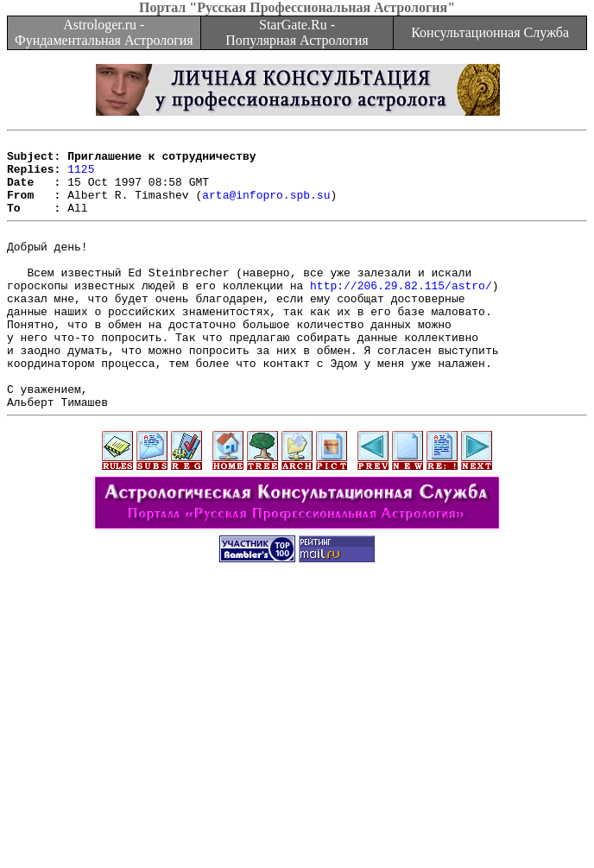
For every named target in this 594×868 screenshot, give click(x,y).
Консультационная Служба (490, 32)
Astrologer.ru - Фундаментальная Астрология (104, 32)
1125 (81, 176)
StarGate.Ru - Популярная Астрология (297, 32)
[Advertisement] (300, 747)
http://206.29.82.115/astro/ (401, 314)
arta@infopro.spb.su (266, 207)
